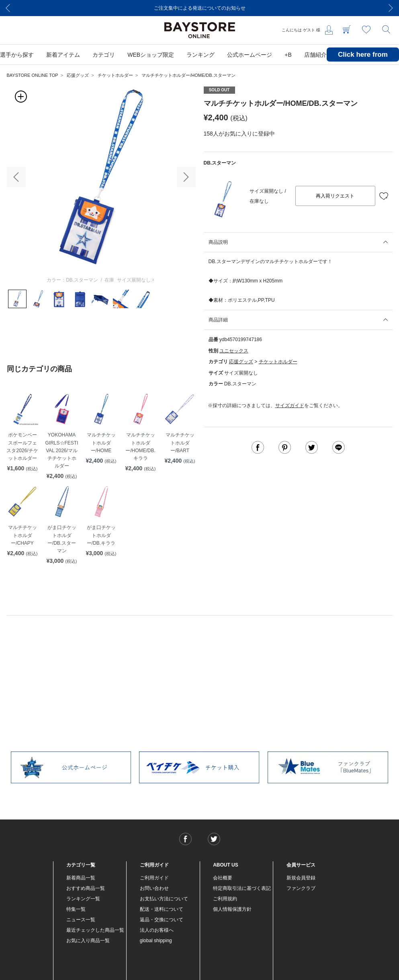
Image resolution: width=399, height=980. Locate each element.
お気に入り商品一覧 (88, 941)
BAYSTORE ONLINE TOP (33, 75)
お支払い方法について (164, 899)
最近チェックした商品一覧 (95, 930)
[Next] (391, 8)
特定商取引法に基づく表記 (242, 888)
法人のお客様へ (157, 930)
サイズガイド (290, 406)
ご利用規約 (225, 899)
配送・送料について (162, 909)
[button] (16, 177)
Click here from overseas (363, 61)
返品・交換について (162, 920)
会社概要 (223, 878)
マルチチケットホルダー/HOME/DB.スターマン (188, 75)
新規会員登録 (301, 878)
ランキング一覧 (83, 899)
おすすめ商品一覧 (86, 888)
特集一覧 (76, 909)
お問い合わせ (154, 888)
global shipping (156, 941)
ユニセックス (234, 351)
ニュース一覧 (81, 920)
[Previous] (8, 8)
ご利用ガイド (154, 878)
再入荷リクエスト (335, 196)
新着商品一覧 (81, 878)
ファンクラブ (301, 888)
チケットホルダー (115, 75)
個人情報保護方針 (232, 909)
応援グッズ (78, 75)
